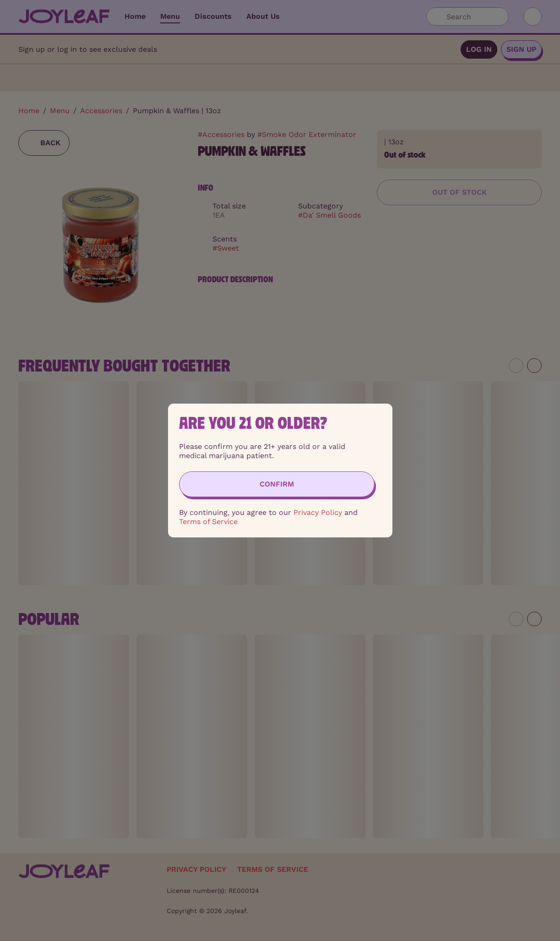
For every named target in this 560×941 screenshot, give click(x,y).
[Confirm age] (277, 484)
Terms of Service (208, 522)
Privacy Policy (318, 512)
